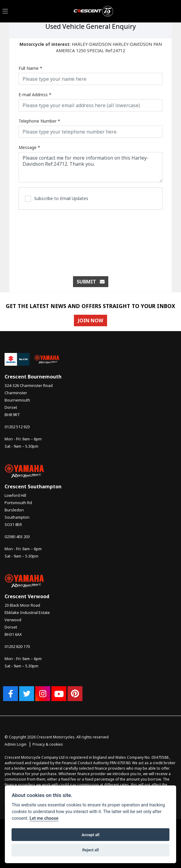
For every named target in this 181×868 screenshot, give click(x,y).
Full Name (30, 68)
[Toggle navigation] (5, 11)
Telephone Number (39, 121)
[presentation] (91, 240)
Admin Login (16, 744)
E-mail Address (35, 95)
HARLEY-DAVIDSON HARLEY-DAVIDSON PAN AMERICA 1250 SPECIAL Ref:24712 (91, 47)
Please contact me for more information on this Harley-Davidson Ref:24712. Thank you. (90, 167)
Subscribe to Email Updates (57, 199)
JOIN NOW (90, 320)
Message (29, 147)
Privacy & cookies (48, 744)
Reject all (90, 850)
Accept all (90, 835)
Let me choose (44, 818)
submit (91, 282)
